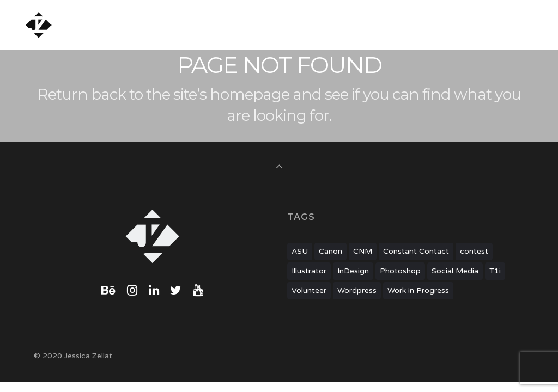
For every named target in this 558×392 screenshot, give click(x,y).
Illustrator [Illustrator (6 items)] (309, 271)
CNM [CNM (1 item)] (363, 251)
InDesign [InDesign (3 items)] (353, 271)
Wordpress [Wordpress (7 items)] (357, 290)
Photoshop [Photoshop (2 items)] (400, 271)
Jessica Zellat (92, 25)
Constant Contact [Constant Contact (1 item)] (416, 251)
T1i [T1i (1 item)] (495, 271)
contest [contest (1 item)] (474, 251)
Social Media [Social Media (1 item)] (455, 271)
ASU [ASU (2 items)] (300, 251)
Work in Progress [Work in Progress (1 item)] (418, 290)
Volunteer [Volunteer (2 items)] (309, 290)
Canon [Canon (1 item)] (330, 251)
